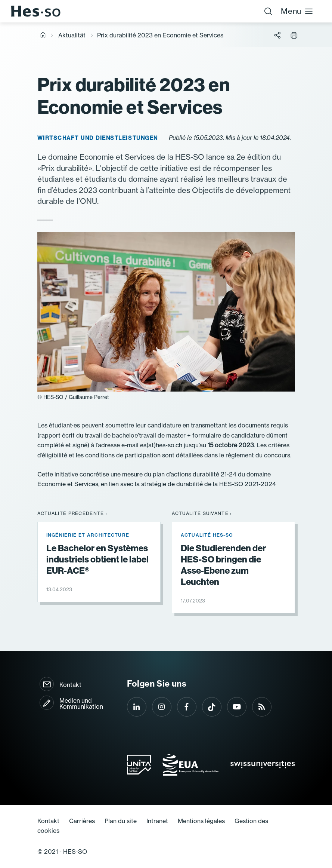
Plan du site (121, 821)
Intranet (157, 821)
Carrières (82, 821)
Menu (297, 11)
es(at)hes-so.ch (161, 445)
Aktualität (72, 35)
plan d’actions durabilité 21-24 (195, 474)
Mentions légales (201, 821)
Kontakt (70, 685)
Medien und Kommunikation (81, 703)
